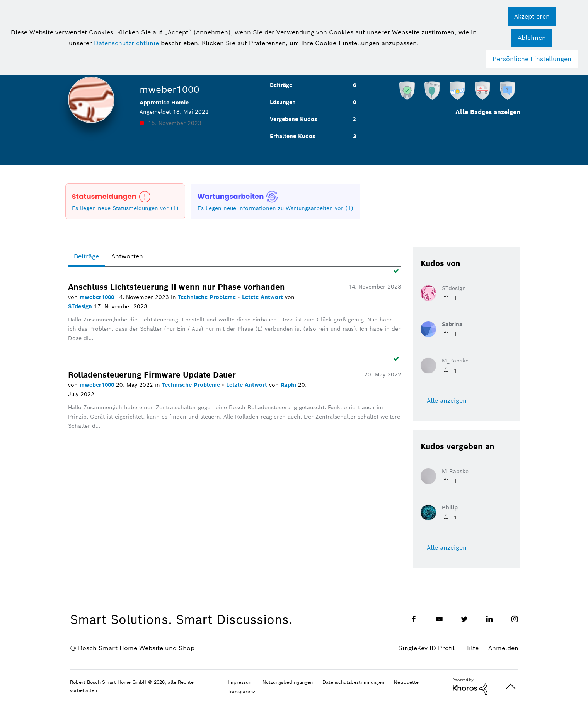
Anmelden (503, 648)
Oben (511, 687)
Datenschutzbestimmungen (353, 682)
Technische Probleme (208, 297)
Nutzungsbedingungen (288, 682)
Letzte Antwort (263, 297)
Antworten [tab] (127, 256)
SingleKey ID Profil (426, 648)
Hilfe (471, 648)
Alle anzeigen (447, 401)
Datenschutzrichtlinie (126, 43)
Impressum (240, 682)
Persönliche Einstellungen (532, 59)
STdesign (81, 306)
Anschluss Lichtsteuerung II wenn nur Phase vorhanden (176, 287)
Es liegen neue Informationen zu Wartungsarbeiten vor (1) (275, 208)
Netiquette (406, 682)
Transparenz (241, 691)
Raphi (289, 385)
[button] (532, 16)
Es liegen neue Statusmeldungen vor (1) (125, 208)
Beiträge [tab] (86, 256)
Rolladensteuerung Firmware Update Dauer (152, 375)
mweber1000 (98, 297)
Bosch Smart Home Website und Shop (136, 648)
